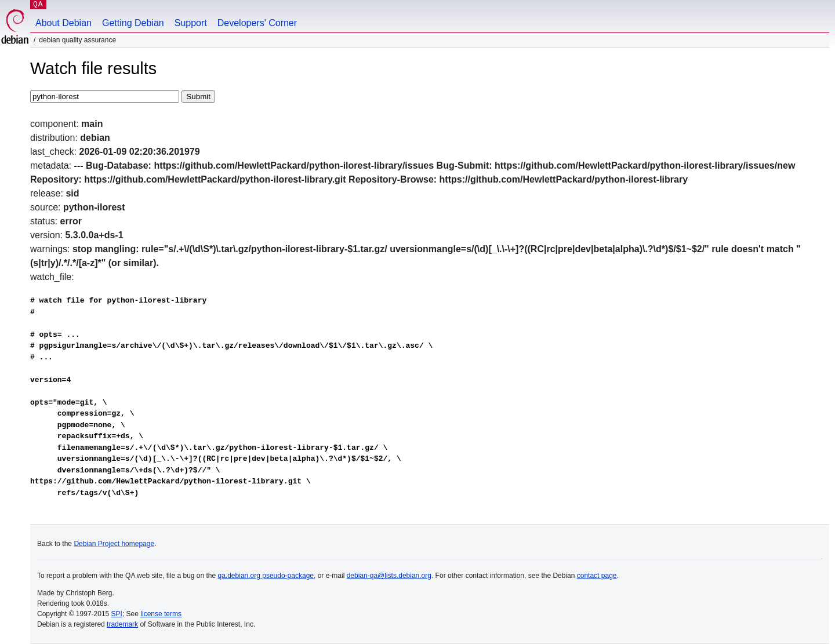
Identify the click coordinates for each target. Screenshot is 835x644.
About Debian (63, 23)
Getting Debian (133, 23)
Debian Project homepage (114, 544)
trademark (122, 624)
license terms (161, 614)
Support (191, 23)
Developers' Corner (257, 23)
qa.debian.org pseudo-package (266, 576)
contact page (597, 576)
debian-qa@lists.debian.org (389, 576)
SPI (117, 614)
